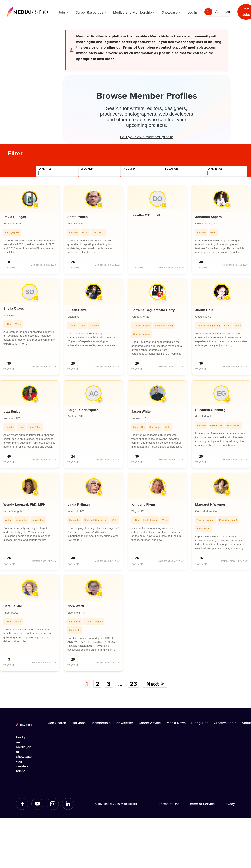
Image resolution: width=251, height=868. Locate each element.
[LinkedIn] (68, 804)
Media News (176, 723)
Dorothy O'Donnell (146, 215)
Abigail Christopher (83, 410)
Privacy (229, 804)
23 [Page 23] (135, 684)
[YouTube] (37, 804)
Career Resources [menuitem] (89, 12)
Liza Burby (12, 412)
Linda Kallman (79, 504)
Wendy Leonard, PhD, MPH (24, 504)
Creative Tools (225, 723)
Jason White (141, 412)
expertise (45, 169)
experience (215, 169)
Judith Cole (204, 310)
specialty (87, 169)
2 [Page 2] (97, 684)
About (246, 723)
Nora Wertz (76, 606)
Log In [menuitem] (192, 12)
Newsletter (125, 723)
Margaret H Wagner (210, 504)
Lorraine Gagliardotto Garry (153, 310)
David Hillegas (15, 217)
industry (129, 169)
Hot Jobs (79, 723)
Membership (101, 723)
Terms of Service (202, 804)
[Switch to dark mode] (217, 12)
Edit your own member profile (147, 137)
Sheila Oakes (14, 308)
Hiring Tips (200, 723)
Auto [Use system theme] (227, 12)
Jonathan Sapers (209, 217)
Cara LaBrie (13, 606)
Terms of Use (169, 804)
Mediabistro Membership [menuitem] (133, 12)
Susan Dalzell (78, 310)
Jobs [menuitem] (62, 12)
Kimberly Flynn (143, 504)
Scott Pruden (78, 217)
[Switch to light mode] (208, 12)
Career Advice (150, 723)
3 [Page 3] (109, 684)
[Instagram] (53, 804)
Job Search (57, 723)
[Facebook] (22, 804)
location (172, 169)
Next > (156, 684)
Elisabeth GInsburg (210, 410)
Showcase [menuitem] (170, 12)
